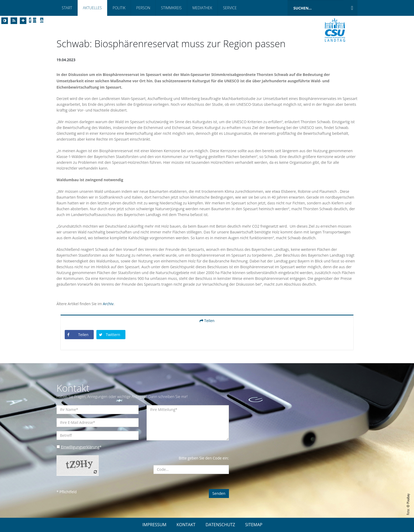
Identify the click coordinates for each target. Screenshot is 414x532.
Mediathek (202, 8)
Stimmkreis (171, 8)
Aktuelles (92, 8)
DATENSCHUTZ (220, 525)
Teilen (207, 321)
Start (67, 8)
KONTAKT (186, 525)
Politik (119, 8)
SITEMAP (254, 525)
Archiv (108, 304)
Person (143, 8)
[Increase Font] (23, 21)
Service (230, 8)
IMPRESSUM (154, 525)
